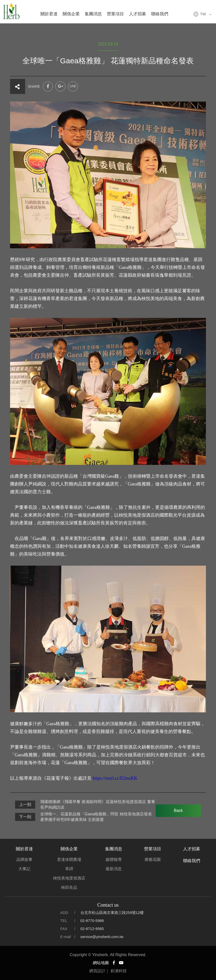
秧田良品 (69, 887)
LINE (73, 86)
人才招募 (138, 14)
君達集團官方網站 (11, 11)
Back (178, 811)
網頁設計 (97, 971)
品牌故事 (24, 860)
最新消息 (114, 869)
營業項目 (115, 14)
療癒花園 (153, 860)
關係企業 (71, 14)
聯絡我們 (160, 14)
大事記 (24, 869)
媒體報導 (114, 860)
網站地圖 (101, 963)
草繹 (69, 869)
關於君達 (49, 14)
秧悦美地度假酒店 (69, 878)
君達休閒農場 (69, 860)
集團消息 (93, 14)
